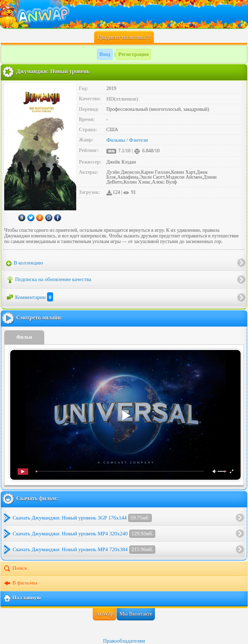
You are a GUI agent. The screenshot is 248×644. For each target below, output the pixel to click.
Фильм (24, 337)
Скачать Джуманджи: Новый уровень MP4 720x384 (84, 550)
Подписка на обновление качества (49, 280)
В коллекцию (25, 263)
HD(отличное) (122, 99)
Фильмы (116, 140)
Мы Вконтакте (136, 614)
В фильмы (20, 584)
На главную (22, 598)
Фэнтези (138, 140)
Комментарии (30, 297)
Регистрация (134, 54)
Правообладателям (124, 641)
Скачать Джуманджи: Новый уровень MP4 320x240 (84, 534)
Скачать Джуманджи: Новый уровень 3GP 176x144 (82, 518)
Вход (105, 54)
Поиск (15, 569)
